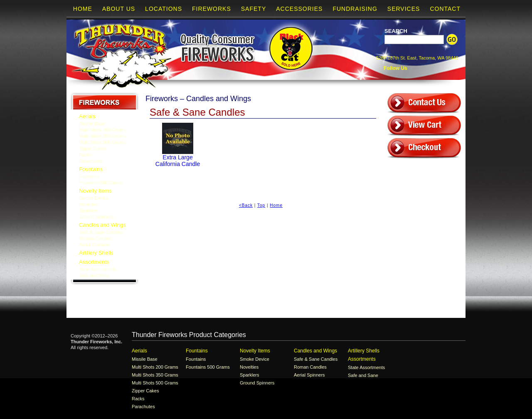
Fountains (91, 169)
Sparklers (89, 211)
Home (83, 9)
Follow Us (395, 68)
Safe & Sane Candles (101, 232)
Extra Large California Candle (178, 161)
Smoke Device (94, 198)
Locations (164, 9)
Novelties (88, 204)
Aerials (87, 116)
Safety (254, 9)
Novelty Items (95, 191)
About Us (119, 9)
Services (404, 9)
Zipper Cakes (92, 149)
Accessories (299, 9)
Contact (445, 9)
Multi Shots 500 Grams (102, 142)
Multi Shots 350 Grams (102, 136)
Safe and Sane (94, 275)
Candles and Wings (102, 225)
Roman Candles (95, 238)
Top (261, 205)
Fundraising (355, 9)
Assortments (94, 262)
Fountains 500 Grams (101, 183)
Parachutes (91, 161)
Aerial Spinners (95, 245)
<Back (246, 205)
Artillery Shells (96, 253)
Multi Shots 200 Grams (102, 130)
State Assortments (97, 269)
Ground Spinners (96, 217)
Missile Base (92, 124)
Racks (85, 155)
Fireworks (212, 9)
